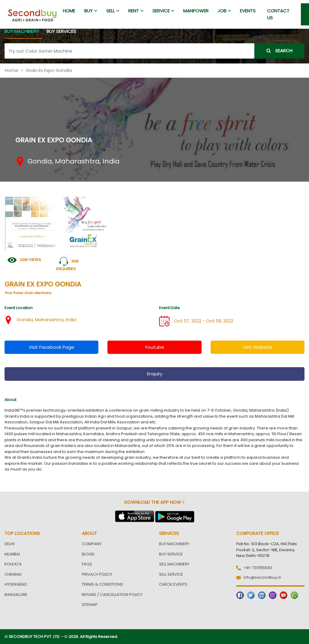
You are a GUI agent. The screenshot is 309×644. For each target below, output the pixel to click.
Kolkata (13, 564)
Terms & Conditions (102, 584)
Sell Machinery (174, 564)
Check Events (173, 584)
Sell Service (171, 574)
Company (92, 544)
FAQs (87, 564)
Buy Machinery (174, 544)
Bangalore (16, 595)
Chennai (13, 574)
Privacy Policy (97, 574)
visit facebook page (51, 347)
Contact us (278, 14)
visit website (257, 347)
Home (12, 70)
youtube (154, 347)
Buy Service (171, 554)
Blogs (88, 554)
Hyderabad (16, 584)
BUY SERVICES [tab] (61, 31)
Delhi (10, 544)
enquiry (155, 374)
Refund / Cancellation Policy (112, 595)
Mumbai (12, 554)
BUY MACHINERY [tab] (22, 31)
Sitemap (90, 605)
